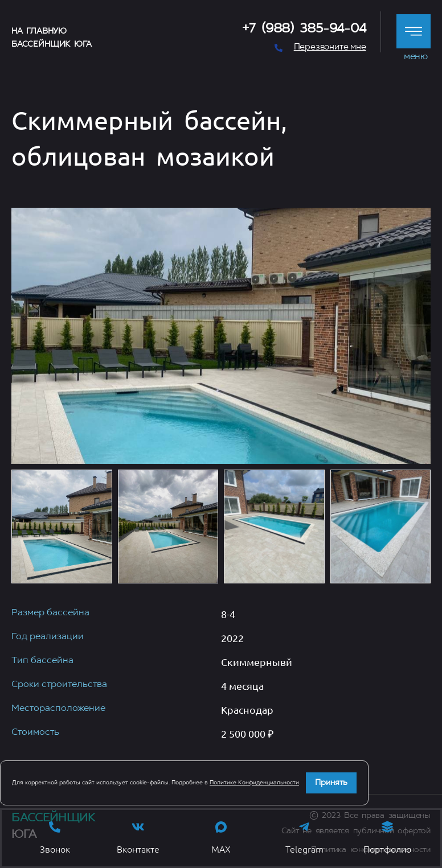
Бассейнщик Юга (51, 45)
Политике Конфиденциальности (254, 783)
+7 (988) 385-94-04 (304, 29)
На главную (39, 32)
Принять (331, 783)
